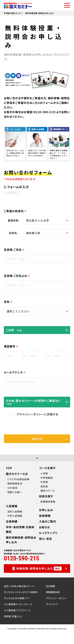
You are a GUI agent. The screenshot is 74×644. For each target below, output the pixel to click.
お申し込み (46, 510)
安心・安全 (46, 539)
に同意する (37, 414)
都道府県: (14, 220)
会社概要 (50, 586)
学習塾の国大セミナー (14, 13)
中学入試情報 (15, 516)
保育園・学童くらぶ (13, 616)
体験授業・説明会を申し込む (42, 568)
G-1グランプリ (48, 533)
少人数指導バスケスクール (17, 610)
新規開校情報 (48, 502)
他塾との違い (15, 492)
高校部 (44, 486)
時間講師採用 (53, 592)
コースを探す (47, 468)
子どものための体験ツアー (17, 598)
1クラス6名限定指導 (18, 479)
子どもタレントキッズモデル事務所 (21, 592)
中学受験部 (47, 478)
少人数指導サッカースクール (18, 604)
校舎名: (13, 233)
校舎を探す (46, 496)
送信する (49, 439)
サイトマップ (52, 604)
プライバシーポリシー (30, 414)
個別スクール (48, 491)
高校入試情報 (15, 511)
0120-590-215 (44, 112)
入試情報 (12, 506)
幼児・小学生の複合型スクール (19, 586)
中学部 (44, 482)
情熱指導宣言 (15, 483)
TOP (9, 468)
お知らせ (44, 527)
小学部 (44, 473)
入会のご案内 (48, 521)
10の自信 (12, 488)
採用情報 (45, 516)
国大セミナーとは (17, 474)
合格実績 (12, 521)
